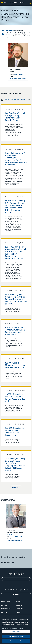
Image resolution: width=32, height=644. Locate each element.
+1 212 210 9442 (17, 537)
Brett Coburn (10, 30)
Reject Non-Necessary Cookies (16, 636)
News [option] (7, 99)
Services (4, 605)
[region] (16, 629)
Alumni (18, 602)
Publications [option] (15, 99)
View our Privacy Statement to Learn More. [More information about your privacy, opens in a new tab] (13, 628)
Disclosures (20, 609)
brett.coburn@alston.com (18, 78)
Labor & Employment (8, 562)
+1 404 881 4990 (19, 75)
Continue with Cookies (16, 641)
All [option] (2, 99)
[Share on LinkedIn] (3, 31)
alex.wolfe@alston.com (15, 540)
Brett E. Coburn (15, 70)
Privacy (18, 612)
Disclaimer (19, 605)
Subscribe (16, 594)
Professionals (6, 602)
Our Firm (4, 612)
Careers (16, 579)
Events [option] (23, 99)
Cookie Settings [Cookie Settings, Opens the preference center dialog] (16, 632)
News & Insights (6, 609)
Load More (15, 487)
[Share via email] (3, 34)
